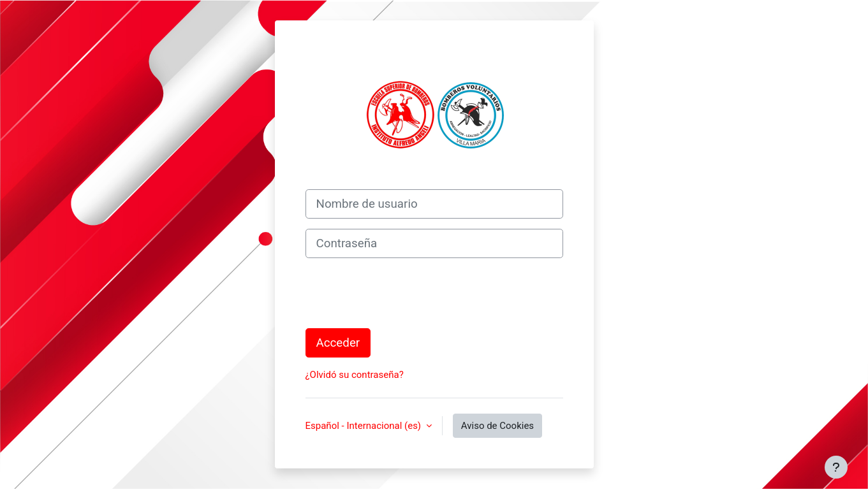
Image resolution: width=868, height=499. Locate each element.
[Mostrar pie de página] (836, 467)
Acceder (338, 343)
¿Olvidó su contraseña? (355, 375)
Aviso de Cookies (497, 426)
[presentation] (402, 293)
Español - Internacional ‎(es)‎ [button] (364, 426)
